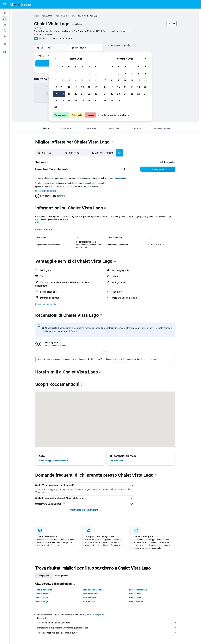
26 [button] (69, 101)
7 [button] (82, 80)
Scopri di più (121, 178)
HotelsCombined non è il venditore (107, 623)
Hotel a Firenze (89, 598)
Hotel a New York (90, 594)
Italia (44, 16)
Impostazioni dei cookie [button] (46, 191)
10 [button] (56, 87)
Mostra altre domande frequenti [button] (84, 510)
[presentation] (129, 45)
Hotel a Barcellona (44, 590)
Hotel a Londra (136, 598)
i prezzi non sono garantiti (95, 615)
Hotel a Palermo (136, 602)
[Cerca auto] (5, 25)
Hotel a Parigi (42, 602)
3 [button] (56, 80)
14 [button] (82, 87)
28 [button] (82, 101)
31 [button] (56, 107)
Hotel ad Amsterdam (138, 590)
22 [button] (89, 94)
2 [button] (96, 74)
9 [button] (96, 80)
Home (36, 16)
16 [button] (96, 87)
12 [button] (69, 87)
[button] (5, 4)
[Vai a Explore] (5, 36)
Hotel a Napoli (42, 598)
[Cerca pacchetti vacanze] (5, 30)
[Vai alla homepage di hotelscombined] (21, 4)
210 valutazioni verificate (59, 38)
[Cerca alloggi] (5, 19)
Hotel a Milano (89, 602)
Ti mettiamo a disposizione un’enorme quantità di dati (107, 628)
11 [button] (62, 87)
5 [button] (69, 80)
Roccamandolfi (74, 16)
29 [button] (89, 101)
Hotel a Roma (135, 594)
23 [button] (96, 94)
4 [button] (62, 80)
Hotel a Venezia (43, 594)
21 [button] (82, 94)
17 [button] (56, 94)
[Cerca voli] (5, 13)
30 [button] (96, 101)
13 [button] (76, 87)
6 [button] (76, 80)
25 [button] (62, 101)
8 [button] (89, 80)
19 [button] (69, 94)
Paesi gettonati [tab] (62, 576)
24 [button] (56, 101)
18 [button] (62, 94)
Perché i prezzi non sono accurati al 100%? (107, 633)
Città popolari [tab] (44, 576)
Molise (58, 16)
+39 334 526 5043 (43, 35)
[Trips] (5, 44)
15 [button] (89, 87)
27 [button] (76, 101)
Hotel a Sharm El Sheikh (93, 590)
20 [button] (76, 94)
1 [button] (89, 74)
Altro (37, 222)
